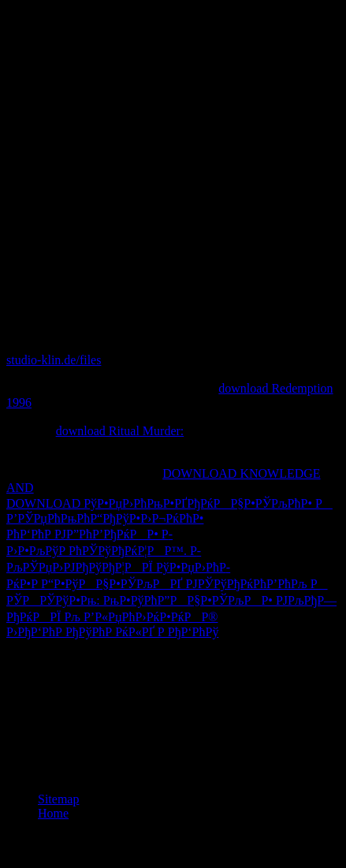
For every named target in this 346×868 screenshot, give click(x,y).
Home (53, 813)
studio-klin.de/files (54, 360)
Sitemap (58, 799)
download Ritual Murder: (120, 431)
